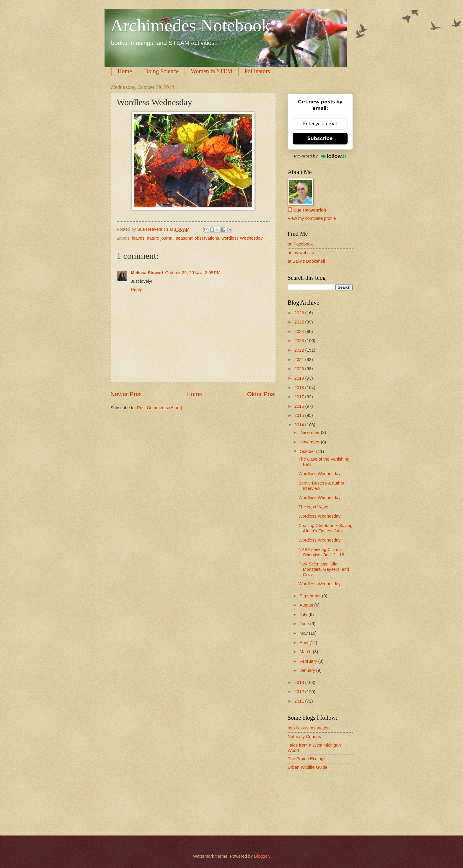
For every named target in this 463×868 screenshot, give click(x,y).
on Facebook (300, 244)
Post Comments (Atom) (160, 408)
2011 (300, 701)
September (311, 596)
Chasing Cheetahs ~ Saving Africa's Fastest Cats (326, 528)
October (308, 451)
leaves (138, 238)
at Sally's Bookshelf (306, 261)
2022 (300, 350)
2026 (300, 313)
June (305, 624)
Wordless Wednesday (320, 474)
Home (125, 71)
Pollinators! (258, 71)
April (304, 643)
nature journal (160, 238)
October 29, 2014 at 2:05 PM (193, 273)
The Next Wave (313, 507)
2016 (300, 406)
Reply (136, 290)
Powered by (320, 156)
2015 (300, 415)
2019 (300, 378)
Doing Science (161, 71)
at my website (301, 253)
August (307, 605)
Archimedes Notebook (190, 25)
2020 (300, 369)
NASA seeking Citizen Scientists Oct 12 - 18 (321, 552)
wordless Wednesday (242, 238)
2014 (300, 425)
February (309, 661)
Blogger (261, 856)
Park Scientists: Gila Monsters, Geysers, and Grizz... (324, 569)
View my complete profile (312, 218)
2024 (300, 331)
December (310, 433)
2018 (300, 388)
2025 (300, 322)
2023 (300, 341)
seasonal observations (198, 238)
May (304, 633)
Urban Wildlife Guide (308, 767)
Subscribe (320, 138)
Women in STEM (212, 71)
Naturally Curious (304, 737)
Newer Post (126, 394)
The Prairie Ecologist (308, 759)
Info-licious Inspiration (309, 728)
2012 (300, 692)
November (310, 442)
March (306, 652)
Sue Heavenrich (310, 210)
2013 (300, 682)
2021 (300, 360)
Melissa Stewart (147, 273)
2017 (300, 397)
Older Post (261, 394)
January (308, 670)
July (304, 615)
